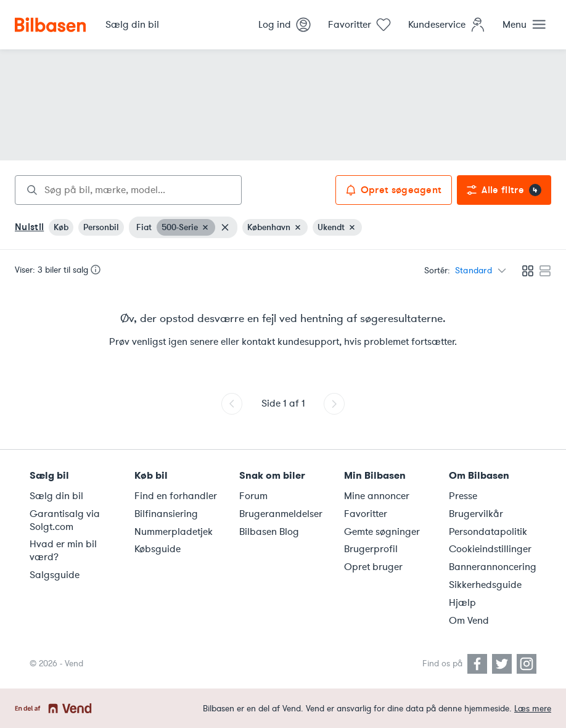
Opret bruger (373, 567)
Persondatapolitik (488, 532)
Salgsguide (55, 575)
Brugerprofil (371, 549)
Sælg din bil (56, 496)
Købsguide (158, 549)
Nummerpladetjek (174, 532)
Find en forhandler (176, 496)
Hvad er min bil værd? (63, 551)
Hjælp (462, 603)
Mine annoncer (377, 496)
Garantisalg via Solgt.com (65, 520)
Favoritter (366, 514)
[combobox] (128, 190)
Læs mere (533, 709)
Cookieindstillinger (490, 549)
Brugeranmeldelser (281, 514)
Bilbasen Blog (269, 532)
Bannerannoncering (493, 567)
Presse (463, 496)
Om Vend (469, 621)
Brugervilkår (476, 514)
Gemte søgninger (382, 532)
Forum (253, 496)
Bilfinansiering (166, 514)
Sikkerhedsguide (485, 585)
